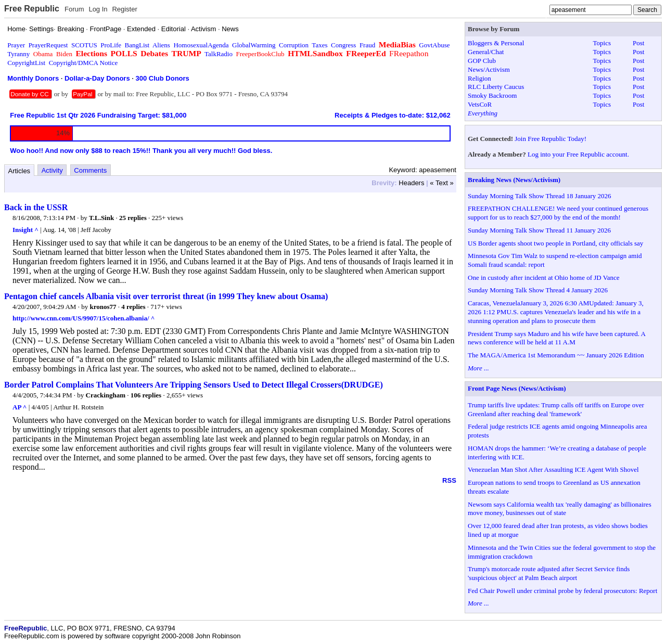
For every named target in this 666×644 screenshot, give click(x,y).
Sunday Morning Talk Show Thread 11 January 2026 (539, 230)
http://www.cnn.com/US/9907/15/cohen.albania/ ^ (84, 318)
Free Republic (32, 9)
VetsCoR (480, 104)
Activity (52, 170)
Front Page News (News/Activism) (517, 388)
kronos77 (103, 307)
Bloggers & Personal (496, 43)
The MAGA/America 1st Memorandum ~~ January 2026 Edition (556, 355)
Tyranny (18, 54)
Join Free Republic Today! (550, 139)
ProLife (111, 45)
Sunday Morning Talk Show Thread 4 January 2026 (538, 290)
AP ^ (20, 407)
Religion (479, 78)
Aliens (161, 45)
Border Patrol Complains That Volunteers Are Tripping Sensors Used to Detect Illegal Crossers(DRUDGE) (194, 385)
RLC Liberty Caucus (496, 87)
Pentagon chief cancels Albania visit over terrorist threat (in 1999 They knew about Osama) (166, 296)
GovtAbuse (434, 45)
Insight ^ (25, 230)
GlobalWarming (254, 45)
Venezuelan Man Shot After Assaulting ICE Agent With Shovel (553, 469)
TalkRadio (219, 54)
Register (124, 9)
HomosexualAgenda (201, 45)
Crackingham (106, 395)
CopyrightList (26, 63)
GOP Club (482, 61)
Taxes (319, 45)
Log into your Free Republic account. (578, 154)
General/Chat (486, 52)
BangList (137, 45)
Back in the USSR (36, 207)
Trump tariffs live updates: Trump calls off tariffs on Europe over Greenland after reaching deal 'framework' (556, 409)
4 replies (133, 307)
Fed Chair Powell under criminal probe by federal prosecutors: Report (562, 591)
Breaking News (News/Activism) (514, 180)
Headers (411, 183)
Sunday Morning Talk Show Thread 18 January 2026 (540, 196)
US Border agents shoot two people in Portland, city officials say (555, 243)
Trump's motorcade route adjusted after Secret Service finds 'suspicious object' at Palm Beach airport (549, 573)
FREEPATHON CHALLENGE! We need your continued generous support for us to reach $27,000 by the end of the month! (558, 213)
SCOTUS (84, 45)
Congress (343, 45)
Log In (98, 9)
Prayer (16, 45)
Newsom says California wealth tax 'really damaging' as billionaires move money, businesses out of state (560, 509)
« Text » (441, 183)
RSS (449, 480)
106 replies (146, 395)
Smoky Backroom (492, 95)
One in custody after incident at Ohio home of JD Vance (543, 278)
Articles (20, 171)
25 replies (133, 218)
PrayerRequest (48, 45)
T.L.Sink (101, 218)
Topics (602, 43)
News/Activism (489, 69)
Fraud (367, 45)
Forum (74, 9)
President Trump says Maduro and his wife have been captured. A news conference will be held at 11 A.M (556, 338)
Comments (90, 170)
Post (638, 43)
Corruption (294, 45)
